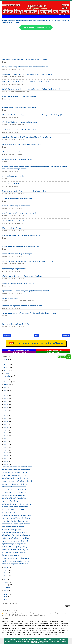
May (5, 579)
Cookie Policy (42, 643)
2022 (6, 371)
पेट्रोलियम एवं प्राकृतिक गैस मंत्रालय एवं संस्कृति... (15, 487)
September (8, 382)
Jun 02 (6, 573)
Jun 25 (6, 407)
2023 (6, 368)
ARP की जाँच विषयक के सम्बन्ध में (11, 152)
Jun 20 (6, 421)
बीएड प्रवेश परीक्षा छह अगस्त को (10, 298)
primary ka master (13, 62)
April (6, 582)
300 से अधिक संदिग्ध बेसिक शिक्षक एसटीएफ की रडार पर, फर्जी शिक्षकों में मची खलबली (25, 59)
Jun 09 (6, 453)
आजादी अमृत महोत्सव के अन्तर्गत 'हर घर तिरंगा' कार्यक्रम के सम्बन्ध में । (20, 130)
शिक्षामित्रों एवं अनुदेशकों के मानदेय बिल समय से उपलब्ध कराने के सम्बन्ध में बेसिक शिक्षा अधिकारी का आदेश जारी (31, 89)
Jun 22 (6, 416)
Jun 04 (6, 567)
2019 (6, 600)
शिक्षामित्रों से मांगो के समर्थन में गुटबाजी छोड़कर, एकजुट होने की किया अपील (22, 144)
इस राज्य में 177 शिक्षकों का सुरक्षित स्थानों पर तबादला (16, 206)
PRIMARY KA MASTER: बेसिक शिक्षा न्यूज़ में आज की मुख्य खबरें (19, 96)
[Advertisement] (36, 44)
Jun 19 (6, 424)
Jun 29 (6, 396)
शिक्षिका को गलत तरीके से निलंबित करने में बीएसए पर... (16, 535)
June (6, 390)
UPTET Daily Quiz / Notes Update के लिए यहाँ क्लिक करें (36, 343)
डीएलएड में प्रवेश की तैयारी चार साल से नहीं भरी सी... (16, 541)
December (7, 373)
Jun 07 (6, 459)
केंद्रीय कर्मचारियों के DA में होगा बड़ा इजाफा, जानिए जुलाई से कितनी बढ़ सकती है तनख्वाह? (25, 291)
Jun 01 (6, 576)
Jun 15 (6, 436)
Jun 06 (6, 461)
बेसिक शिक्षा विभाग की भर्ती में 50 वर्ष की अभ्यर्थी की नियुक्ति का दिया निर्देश (22, 235)
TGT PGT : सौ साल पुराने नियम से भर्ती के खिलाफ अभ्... (17, 518)
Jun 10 (6, 450)
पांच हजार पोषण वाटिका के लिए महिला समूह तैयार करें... (17, 550)
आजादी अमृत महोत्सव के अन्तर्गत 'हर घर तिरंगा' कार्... (16, 493)
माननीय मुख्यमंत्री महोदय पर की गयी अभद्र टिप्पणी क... (16, 504)
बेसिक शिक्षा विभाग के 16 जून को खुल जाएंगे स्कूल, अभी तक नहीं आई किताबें (22, 276)
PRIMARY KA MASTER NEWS (26, 62)
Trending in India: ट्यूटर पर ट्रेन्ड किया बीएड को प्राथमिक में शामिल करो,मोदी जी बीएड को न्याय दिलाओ (29, 313)
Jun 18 (6, 427)
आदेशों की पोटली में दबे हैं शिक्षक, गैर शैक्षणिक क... (15, 490)
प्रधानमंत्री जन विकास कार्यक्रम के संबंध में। (13, 176)
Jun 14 (6, 439)
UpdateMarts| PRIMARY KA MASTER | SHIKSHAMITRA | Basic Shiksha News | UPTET (24, 640)
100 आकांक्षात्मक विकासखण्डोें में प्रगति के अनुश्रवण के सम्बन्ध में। (19, 107)
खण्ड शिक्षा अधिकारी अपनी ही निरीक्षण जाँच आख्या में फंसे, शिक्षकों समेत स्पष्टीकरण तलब (25, 67)
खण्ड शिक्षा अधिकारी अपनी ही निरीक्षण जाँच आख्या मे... (16, 470)
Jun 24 (6, 410)
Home (37, 335)
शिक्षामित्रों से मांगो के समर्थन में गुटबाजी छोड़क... (14, 498)
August (6, 385)
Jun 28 (6, 399)
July (5, 387)
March (6, 585)
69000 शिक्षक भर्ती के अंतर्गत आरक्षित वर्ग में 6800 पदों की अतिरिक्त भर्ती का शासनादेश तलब (26, 137)
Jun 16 (6, 433)
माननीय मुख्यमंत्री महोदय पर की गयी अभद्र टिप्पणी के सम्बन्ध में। (18, 159)
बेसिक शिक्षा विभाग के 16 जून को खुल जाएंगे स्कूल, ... (16, 547)
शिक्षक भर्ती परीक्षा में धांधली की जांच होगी (13, 221)
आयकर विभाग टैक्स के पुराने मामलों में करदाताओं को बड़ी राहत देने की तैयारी (22, 306)
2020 (6, 597)
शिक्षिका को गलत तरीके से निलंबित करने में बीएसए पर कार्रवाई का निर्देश (20, 246)
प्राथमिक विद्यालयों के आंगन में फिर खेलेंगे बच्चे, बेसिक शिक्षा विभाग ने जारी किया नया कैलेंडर (26, 82)
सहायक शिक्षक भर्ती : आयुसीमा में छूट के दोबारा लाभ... (16, 524)
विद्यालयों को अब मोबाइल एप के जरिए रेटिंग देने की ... (16, 564)
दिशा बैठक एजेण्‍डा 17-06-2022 (10, 184)
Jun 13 (6, 441)
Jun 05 (6, 464)
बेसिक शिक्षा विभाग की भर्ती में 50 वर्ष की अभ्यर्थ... (15, 532)
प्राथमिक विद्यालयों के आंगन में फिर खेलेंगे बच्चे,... (14, 475)
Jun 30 (6, 393)
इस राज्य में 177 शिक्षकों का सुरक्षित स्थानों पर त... (15, 521)
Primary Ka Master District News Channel (19, 92)
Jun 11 (6, 447)
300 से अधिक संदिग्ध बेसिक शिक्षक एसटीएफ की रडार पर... (17, 467)
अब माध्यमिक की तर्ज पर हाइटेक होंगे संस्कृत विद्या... (15, 473)
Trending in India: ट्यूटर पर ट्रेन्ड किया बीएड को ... (16, 561)
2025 (6, 362)
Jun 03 (6, 570)
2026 (6, 359)
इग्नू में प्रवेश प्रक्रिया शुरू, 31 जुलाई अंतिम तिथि (14, 269)
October (7, 379)
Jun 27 (6, 402)
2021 (6, 594)
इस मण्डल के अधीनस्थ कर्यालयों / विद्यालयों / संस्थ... (15, 507)
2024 (6, 365)
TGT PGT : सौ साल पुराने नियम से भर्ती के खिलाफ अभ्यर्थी (17, 198)
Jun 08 (6, 456)
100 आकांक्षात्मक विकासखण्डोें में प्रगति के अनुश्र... (15, 484)
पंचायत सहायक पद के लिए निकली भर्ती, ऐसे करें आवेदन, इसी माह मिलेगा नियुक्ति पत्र (24, 191)
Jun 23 (6, 413)
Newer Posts (7, 335)
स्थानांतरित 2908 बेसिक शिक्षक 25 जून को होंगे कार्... (16, 538)
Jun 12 (6, 444)
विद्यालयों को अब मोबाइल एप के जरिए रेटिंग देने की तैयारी (17, 324)
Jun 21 (6, 419)
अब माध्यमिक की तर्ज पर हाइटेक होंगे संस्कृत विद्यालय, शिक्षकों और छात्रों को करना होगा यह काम (27, 74)
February (7, 588)
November (7, 376)
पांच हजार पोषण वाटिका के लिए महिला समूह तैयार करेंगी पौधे (18, 283)
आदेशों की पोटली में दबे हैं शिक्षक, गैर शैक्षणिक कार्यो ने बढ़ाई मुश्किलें (20, 122)
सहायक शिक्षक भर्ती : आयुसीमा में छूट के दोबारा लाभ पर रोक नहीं (19, 213)
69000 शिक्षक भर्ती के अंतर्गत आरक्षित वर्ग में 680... (16, 495)
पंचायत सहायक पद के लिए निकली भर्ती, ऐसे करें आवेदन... (17, 515)
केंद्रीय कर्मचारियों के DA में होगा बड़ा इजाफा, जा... (15, 552)
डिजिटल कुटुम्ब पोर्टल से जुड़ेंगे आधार (11, 228)
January (7, 591)
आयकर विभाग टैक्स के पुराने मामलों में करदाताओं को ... (16, 558)
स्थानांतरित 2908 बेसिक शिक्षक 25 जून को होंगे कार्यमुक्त (17, 254)
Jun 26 (6, 404)
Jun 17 (6, 430)
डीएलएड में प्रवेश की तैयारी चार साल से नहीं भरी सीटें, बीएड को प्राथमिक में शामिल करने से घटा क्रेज (27, 261)
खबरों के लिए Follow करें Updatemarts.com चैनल (37, 28)
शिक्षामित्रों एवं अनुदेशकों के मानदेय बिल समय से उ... (15, 478)
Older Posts (66, 335)
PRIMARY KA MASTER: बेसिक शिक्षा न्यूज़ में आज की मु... (18, 481)
